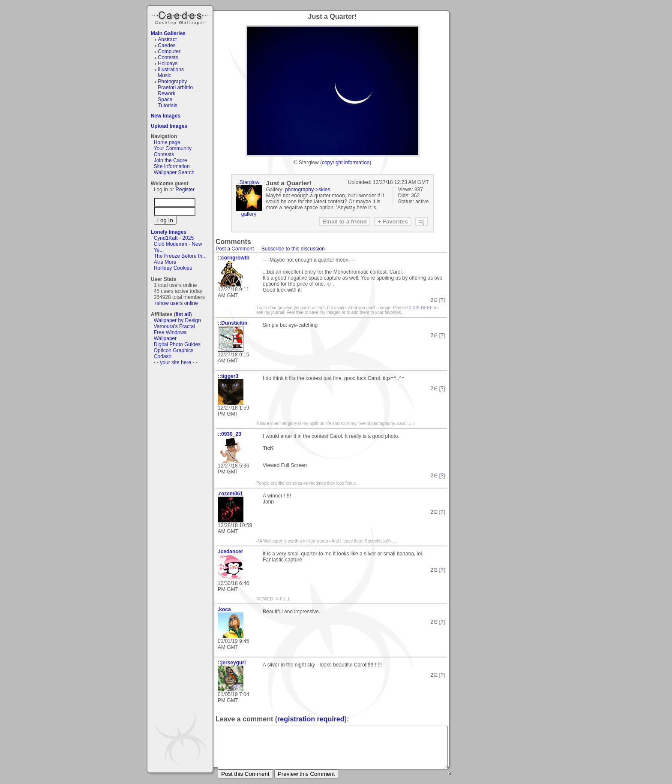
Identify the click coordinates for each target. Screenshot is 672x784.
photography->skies (307, 190)
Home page (167, 142)
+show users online (176, 303)
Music (164, 75)
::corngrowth (234, 258)
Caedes (181, 17)
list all (183, 314)
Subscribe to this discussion (293, 249)
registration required (311, 719)
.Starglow (249, 182)
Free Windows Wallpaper (170, 335)
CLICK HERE (420, 308)
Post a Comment (235, 249)
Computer (169, 51)
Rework (166, 93)
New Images (166, 116)
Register (185, 190)
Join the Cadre (171, 160)
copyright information (346, 163)
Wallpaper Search (174, 172)
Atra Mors (165, 262)
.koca (224, 609)
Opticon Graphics (174, 350)
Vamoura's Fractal (174, 326)
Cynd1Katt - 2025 (174, 238)
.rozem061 (230, 494)
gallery (249, 214)
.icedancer (230, 552)
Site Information (172, 166)
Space (165, 100)
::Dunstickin (232, 323)
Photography (172, 81)
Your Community (173, 148)
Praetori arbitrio (175, 87)
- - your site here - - (176, 362)
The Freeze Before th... (180, 256)
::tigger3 (228, 376)
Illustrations (171, 69)
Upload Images (169, 126)
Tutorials (168, 106)
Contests (168, 57)
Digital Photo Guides (177, 344)
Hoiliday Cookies (173, 268)
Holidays (168, 63)
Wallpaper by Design (177, 320)
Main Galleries (168, 33)
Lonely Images (169, 232)
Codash (163, 356)
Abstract (167, 39)
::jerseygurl (232, 663)
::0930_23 (229, 434)
